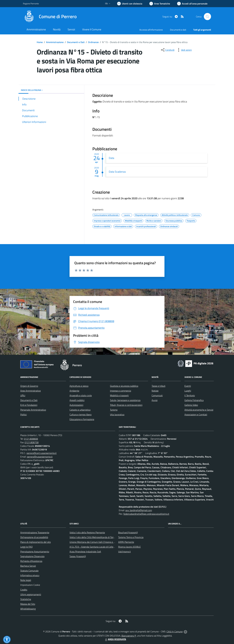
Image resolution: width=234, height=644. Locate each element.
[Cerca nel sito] (207, 17)
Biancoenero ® (129, 636)
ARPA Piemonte (126, 542)
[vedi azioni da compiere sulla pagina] (184, 50)
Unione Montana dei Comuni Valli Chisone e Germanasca (98, 542)
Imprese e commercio (121, 391)
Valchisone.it (124, 552)
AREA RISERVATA (115, 639)
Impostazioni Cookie (30, 585)
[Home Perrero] (50, 17)
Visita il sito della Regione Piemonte (87, 532)
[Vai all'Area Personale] (192, 4)
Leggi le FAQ (26, 547)
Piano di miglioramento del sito (36, 542)
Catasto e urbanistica (80, 410)
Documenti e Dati (76, 42)
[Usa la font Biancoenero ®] (130, 4)
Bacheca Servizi (28, 566)
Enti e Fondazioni (29, 405)
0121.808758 (32, 442)
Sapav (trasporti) (78, 556)
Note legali (26, 580)
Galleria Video (191, 405)
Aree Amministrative (31, 391)
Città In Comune (175, 631)
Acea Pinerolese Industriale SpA (85, 552)
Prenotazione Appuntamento (35, 552)
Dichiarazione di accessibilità (34, 537)
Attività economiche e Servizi (199, 410)
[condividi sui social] (167, 50)
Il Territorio (190, 395)
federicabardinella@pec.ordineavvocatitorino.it (146, 514)
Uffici (23, 395)
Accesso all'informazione (151, 30)
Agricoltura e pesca (79, 386)
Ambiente (74, 391)
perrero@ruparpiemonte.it (40, 457)
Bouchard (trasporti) (128, 532)
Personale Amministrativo (33, 410)
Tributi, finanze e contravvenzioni (126, 405)
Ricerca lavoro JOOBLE (129, 547)
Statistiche (26, 599)
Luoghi (188, 391)
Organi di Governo (29, 386)
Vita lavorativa (117, 414)
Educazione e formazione (82, 419)
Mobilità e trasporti (119, 395)
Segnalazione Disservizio (32, 556)
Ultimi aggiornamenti (31, 594)
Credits (24, 590)
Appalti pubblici (77, 400)
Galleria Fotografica (194, 400)
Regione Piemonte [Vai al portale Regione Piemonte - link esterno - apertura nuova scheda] (31, 3)
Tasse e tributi (158, 386)
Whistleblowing (28, 609)
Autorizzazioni (76, 405)
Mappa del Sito (28, 604)
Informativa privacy (30, 575)
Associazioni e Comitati (196, 414)
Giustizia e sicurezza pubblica (124, 386)
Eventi (188, 386)
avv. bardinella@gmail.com (139, 510)
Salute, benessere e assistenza (125, 400)
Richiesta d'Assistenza (31, 561)
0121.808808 (31, 439)
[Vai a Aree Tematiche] (160, 4)
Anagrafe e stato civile (81, 395)
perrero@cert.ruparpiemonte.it (42, 453)
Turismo (114, 410)
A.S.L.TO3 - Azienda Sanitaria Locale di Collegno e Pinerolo (98, 547)
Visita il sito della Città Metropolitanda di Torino (93, 537)
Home (40, 42)
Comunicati (157, 395)
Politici (24, 414)
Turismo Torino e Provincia (131, 537)
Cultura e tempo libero (81, 414)
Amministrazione (55, 42)
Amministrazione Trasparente (35, 532)
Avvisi (155, 400)
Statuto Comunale (29, 571)
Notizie (155, 391)
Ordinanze (93, 42)
